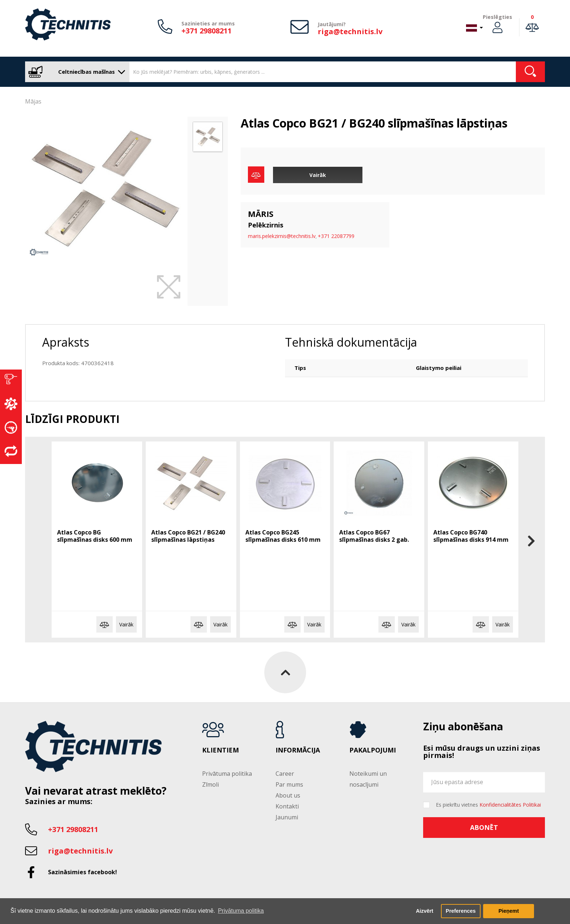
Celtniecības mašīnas (75, 72)
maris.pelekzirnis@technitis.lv (282, 236)
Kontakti (287, 806)
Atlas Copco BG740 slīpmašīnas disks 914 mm (471, 536)
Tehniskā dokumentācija (351, 342)
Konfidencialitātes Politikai (510, 805)
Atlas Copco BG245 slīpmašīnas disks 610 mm (283, 536)
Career (285, 774)
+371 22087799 (336, 236)
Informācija (298, 750)
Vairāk (318, 175)
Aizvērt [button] (425, 911)
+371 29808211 (206, 31)
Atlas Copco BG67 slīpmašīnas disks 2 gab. (374, 536)
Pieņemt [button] (509, 911)
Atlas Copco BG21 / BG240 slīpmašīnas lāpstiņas (188, 536)
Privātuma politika (227, 774)
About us (288, 795)
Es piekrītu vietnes (488, 805)
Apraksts (66, 342)
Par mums (289, 784)
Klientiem (220, 750)
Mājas (33, 101)
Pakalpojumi (373, 750)
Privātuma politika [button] (241, 911)
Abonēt (484, 827)
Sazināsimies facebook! (83, 872)
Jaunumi (287, 817)
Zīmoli (210, 784)
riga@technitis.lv (350, 31)
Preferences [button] (461, 911)
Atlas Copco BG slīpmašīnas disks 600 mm (95, 536)
